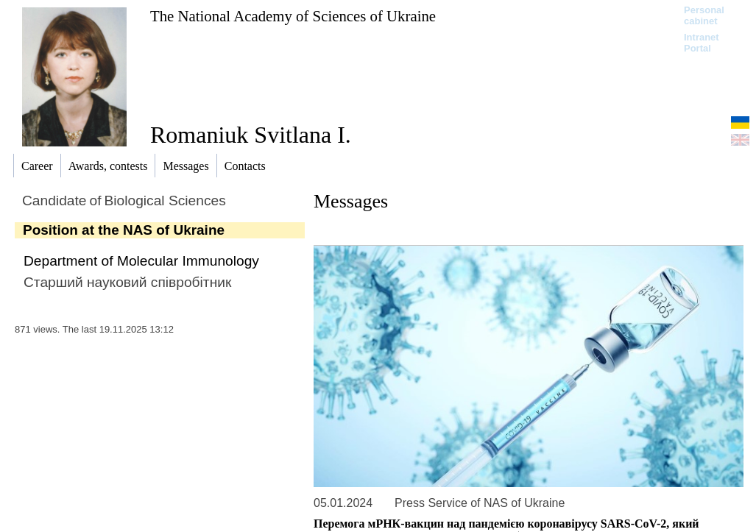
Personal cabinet (704, 15)
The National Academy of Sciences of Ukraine (293, 16)
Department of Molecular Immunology (141, 261)
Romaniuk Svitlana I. (251, 135)
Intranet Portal (702, 43)
